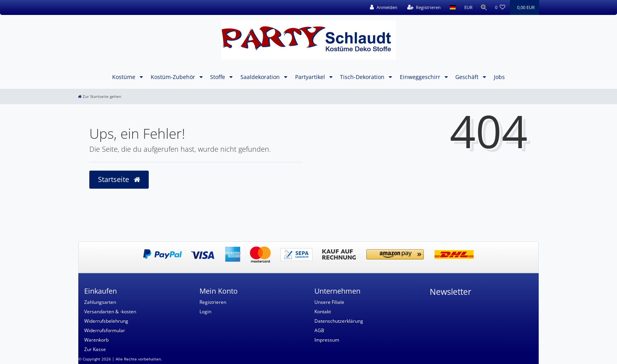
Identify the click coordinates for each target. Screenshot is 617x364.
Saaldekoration (261, 77)
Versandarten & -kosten (110, 312)
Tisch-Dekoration (363, 77)
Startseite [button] (119, 179)
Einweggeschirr (421, 77)
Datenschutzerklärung (339, 321)
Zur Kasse (95, 349)
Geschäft (468, 77)
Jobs (499, 77)
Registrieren (213, 302)
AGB (319, 330)
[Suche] (483, 7)
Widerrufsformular (105, 330)
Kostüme (125, 77)
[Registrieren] (422, 7)
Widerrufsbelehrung (106, 321)
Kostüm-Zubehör (174, 77)
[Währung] (466, 7)
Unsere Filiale (329, 302)
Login (205, 312)
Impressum (327, 340)
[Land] (450, 7)
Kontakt (323, 312)
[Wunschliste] (500, 7)
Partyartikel (311, 77)
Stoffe (218, 77)
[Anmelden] (381, 7)
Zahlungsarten (100, 302)
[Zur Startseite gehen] (100, 97)
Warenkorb (96, 340)
